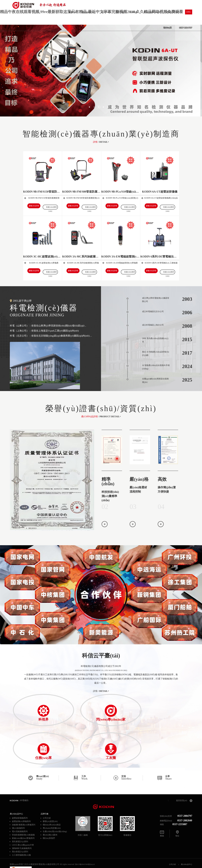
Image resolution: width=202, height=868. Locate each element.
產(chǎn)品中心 (187, 836)
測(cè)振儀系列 (18, 800)
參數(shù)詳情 (35, 206)
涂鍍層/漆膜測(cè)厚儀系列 (24, 796)
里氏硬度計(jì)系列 (20, 813)
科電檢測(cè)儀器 (51, 311)
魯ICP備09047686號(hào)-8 (85, 836)
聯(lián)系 (167, 28)
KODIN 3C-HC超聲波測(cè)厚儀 (43, 257)
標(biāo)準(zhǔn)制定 (52, 796)
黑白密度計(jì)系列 (20, 823)
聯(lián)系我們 (49, 810)
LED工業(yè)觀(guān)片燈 (23, 816)
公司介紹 (47, 790)
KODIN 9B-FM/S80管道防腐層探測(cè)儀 (82, 192)
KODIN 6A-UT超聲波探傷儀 (160, 192)
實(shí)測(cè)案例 (50, 806)
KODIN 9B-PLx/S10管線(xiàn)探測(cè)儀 (121, 192)
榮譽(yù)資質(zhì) (50, 793)
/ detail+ (101, 691)
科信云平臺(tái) (101, 656)
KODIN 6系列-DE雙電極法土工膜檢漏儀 (160, 257)
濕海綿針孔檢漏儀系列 (22, 820)
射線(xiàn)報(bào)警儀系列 (23, 810)
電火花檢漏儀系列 (20, 803)
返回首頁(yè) (184, 772)
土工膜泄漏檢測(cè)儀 (21, 827)
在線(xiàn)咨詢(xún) (51, 207)
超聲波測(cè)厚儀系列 (21, 793)
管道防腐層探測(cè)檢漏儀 (23, 806)
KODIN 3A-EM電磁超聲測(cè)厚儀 (121, 257)
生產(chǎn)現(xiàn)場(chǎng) (55, 803)
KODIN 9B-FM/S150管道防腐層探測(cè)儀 (43, 192)
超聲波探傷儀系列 (20, 790)
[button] (89, 107)
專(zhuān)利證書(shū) (52, 800)
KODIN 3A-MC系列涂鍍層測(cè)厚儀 (82, 257)
